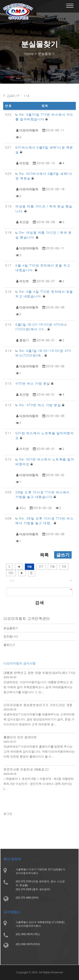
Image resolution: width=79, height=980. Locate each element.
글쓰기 (63, 555)
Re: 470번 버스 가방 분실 (41, 405)
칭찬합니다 (13, 639)
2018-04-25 (12, 774)
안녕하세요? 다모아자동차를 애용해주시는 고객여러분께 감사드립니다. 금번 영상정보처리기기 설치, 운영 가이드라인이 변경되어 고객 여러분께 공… (39, 723)
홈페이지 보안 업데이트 (21, 739)
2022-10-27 (12, 743)
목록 (44, 555)
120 (11, 573)
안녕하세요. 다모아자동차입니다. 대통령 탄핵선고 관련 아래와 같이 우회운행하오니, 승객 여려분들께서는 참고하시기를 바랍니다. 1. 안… (38, 692)
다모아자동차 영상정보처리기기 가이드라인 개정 (38, 709)
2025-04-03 (12, 683)
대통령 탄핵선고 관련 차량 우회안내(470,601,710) (39, 679)
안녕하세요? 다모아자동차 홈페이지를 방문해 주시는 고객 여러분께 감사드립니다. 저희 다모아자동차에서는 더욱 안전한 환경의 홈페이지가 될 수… (39, 753)
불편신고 (11, 647)
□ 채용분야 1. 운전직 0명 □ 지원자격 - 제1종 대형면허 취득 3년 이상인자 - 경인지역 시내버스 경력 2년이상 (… (39, 783)
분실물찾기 (13, 631)
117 (41, 567)
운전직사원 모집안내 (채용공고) (27, 770)
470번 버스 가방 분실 (33, 383)
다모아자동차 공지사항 (21, 670)
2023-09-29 (12, 713)
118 (52, 567)
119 (64, 567)
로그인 (10, 816)
